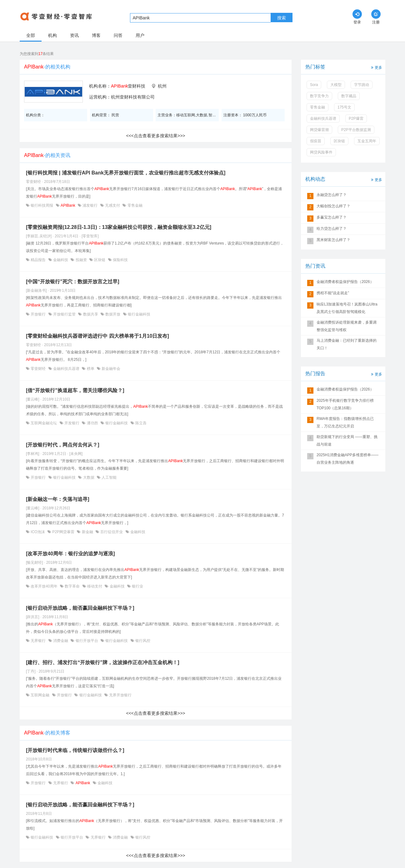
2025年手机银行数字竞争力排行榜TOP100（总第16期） (345, 404)
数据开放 (113, 314)
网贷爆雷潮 (319, 130)
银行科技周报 (42, 205)
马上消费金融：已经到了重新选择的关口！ (347, 344)
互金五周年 (367, 141)
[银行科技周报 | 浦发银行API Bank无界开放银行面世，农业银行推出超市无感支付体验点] (126, 173)
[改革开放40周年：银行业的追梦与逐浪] (70, 554)
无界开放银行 (120, 695)
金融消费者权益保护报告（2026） (345, 282)
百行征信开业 (112, 532)
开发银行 (72, 423)
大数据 (89, 477)
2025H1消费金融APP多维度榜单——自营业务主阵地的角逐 (347, 459)
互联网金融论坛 (44, 423)
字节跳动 (362, 85)
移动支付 (95, 586)
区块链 (100, 260)
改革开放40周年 (44, 586)
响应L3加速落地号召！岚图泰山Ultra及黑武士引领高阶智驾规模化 (347, 308)
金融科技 (61, 260)
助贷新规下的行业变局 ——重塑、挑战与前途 (347, 441)
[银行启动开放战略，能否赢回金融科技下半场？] (80, 608)
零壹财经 (38, 369)
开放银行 (38, 314)
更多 (376, 67)
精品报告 (38, 260)
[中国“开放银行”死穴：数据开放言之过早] (73, 282)
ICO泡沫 (38, 532)
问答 (118, 35)
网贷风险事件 (321, 152)
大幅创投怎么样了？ (333, 206)
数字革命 (72, 586)
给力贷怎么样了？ (332, 229)
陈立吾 (140, 423)
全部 (31, 35)
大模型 (336, 85)
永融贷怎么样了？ (332, 195)
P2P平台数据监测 (356, 130)
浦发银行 (90, 205)
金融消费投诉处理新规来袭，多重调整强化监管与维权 (347, 326)
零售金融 (134, 205)
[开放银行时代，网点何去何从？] (63, 445)
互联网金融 (40, 695)
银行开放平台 (87, 641)
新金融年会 (110, 369)
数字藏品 (349, 96)
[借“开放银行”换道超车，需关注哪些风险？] (75, 390)
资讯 (74, 35)
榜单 (90, 369)
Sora (314, 85)
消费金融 (61, 641)
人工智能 (109, 477)
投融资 (81, 260)
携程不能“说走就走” (333, 293)
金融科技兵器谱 (66, 369)
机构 (52, 35)
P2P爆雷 (356, 119)
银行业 (137, 586)
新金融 (87, 532)
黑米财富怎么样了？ (333, 240)
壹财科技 (128, 86)
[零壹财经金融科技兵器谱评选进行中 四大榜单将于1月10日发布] (97, 336)
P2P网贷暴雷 (63, 532)
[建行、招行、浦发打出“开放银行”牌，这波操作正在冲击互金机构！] (103, 662)
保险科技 (120, 260)
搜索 (282, 18)
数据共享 (90, 314)
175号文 (344, 107)
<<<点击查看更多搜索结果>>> (155, 136)
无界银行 (38, 641)
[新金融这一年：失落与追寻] (58, 499)
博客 (96, 35)
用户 (140, 35)
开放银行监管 (65, 314)
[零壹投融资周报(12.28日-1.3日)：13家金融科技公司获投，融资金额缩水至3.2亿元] (119, 227)
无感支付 (113, 205)
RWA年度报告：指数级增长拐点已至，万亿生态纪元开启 (345, 422)
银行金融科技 (139, 314)
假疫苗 (316, 141)
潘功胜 (92, 423)
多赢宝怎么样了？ (332, 217)
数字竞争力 (319, 96)
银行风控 (142, 641)
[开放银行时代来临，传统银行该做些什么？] (75, 750)
